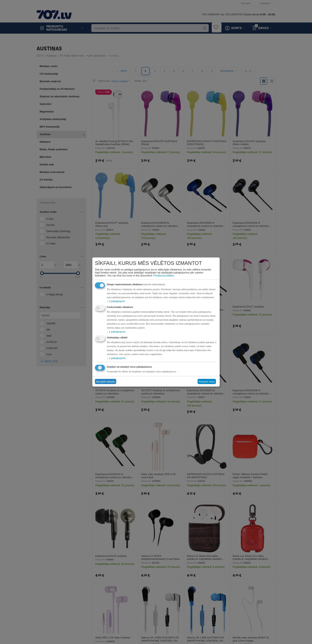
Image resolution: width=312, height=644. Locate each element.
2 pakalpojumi (116, 301)
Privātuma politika (163, 276)
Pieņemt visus (207, 381)
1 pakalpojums (116, 332)
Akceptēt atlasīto (105, 381)
